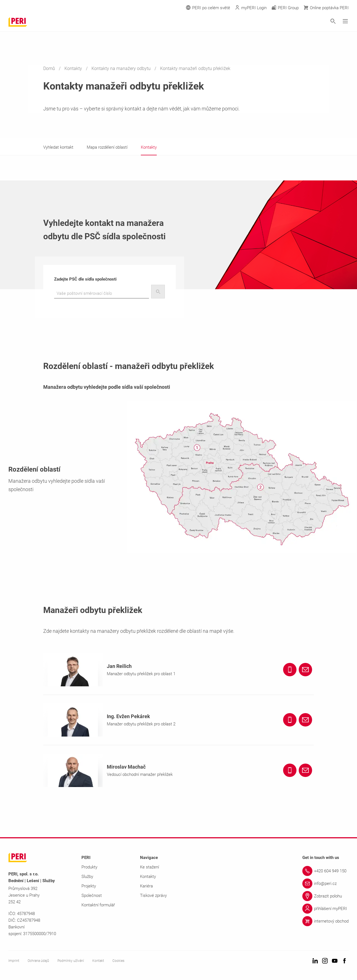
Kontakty (74, 68)
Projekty (89, 886)
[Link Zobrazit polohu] (325, 896)
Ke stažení (149, 867)
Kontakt (98, 961)
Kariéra (146, 886)
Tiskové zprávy (153, 895)
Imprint (14, 961)
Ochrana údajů (38, 961)
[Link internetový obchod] (325, 921)
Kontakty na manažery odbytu (122, 68)
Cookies (118, 961)
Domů (50, 68)
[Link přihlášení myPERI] (325, 909)
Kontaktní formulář (98, 905)
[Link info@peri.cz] (325, 884)
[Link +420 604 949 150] (325, 871)
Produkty (89, 867)
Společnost (92, 895)
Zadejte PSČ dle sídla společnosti (85, 279)
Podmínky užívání (71, 961)
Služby (87, 877)
